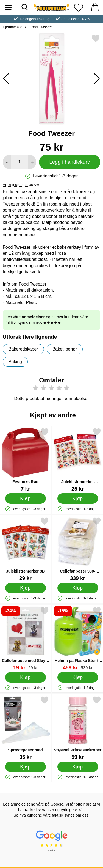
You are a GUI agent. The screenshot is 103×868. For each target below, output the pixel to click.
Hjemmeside (12, 27)
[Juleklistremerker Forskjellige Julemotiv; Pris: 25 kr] (78, 460)
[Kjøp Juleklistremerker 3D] (26, 588)
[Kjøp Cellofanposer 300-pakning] (78, 588)
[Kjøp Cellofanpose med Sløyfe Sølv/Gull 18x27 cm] (26, 677)
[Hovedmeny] (8, 8)
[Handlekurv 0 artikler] (95, 8)
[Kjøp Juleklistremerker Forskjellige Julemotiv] (78, 499)
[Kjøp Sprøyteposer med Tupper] (26, 767)
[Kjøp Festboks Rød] (26, 499)
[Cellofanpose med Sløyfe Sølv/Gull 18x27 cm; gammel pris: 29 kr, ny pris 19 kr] (25, 638)
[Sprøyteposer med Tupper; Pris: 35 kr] (25, 728)
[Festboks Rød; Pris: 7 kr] (25, 460)
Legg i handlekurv (70, 162)
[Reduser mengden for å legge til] (7, 162)
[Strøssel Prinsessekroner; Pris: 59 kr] (78, 728)
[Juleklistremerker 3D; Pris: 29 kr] (25, 549)
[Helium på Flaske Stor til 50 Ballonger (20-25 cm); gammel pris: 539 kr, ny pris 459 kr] (78, 638)
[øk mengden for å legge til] (32, 162)
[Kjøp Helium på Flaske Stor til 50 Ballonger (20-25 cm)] (78, 677)
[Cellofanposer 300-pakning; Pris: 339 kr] (78, 549)
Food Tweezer (40, 27)
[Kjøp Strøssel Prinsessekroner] (78, 767)
